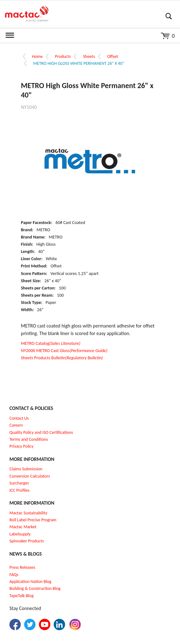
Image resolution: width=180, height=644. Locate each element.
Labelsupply (20, 534)
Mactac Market (23, 527)
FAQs (14, 575)
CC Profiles (20, 490)
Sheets (89, 56)
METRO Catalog (51, 343)
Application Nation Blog (30, 582)
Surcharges (19, 483)
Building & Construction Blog (35, 588)
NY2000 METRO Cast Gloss (64, 350)
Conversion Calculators (30, 476)
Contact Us (19, 418)
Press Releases (22, 567)
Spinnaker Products (27, 541)
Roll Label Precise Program (33, 520)
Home (37, 56)
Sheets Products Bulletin (62, 358)
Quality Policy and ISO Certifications (41, 432)
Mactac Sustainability (28, 513)
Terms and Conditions (29, 439)
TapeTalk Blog (22, 596)
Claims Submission (26, 469)
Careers (16, 425)
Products (63, 56)
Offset (112, 56)
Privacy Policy (22, 446)
